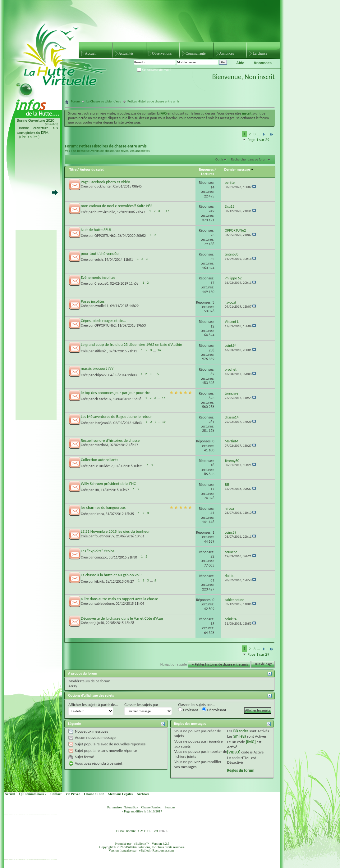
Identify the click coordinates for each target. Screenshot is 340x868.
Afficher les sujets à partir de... (93, 705)
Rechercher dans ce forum (249, 159)
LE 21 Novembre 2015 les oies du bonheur (115, 531)
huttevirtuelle (105, 212)
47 (163, 398)
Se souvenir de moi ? (154, 70)
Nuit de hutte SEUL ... (98, 230)
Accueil (91, 53)
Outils (219, 159)
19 (164, 422)
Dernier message (239, 170)
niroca (99, 514)
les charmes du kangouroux (103, 507)
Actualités (126, 53)
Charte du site (94, 794)
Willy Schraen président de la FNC (108, 484)
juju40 (99, 623)
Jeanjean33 (103, 423)
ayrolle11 (101, 306)
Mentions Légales (120, 794)
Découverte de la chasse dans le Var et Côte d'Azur (122, 618)
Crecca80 (101, 283)
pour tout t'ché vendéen (101, 253)
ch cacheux (103, 399)
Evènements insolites (98, 277)
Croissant (188, 710)
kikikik (99, 581)
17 (167, 211)
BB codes (241, 731)
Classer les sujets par (141, 705)
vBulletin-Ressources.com (156, 850)
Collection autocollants (99, 460)
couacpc (101, 557)
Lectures (208, 174)
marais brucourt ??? (97, 368)
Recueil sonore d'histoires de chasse (110, 440)
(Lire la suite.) (30, 137)
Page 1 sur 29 (258, 140)
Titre (73, 170)
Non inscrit (260, 77)
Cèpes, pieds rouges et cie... (103, 321)
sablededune (104, 604)
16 (159, 350)
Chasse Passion (151, 807)
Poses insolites (93, 301)
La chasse (260, 53)
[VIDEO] (234, 752)
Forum (75, 101)
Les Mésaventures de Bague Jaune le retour (116, 416)
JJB (97, 490)
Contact (56, 794)
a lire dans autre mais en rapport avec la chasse (119, 599)
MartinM (101, 445)
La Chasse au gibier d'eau (104, 101)
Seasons (170, 807)
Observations (162, 53)
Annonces (227, 53)
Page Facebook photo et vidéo (106, 182)
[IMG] (251, 742)
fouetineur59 (104, 536)
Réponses (206, 170)
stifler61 (101, 351)
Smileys (240, 736)
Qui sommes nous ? (33, 794)
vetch (99, 260)
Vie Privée (73, 794)
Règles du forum (241, 770)
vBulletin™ (142, 844)
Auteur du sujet (92, 170)
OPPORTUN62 (105, 236)
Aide (240, 63)
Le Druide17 (104, 466)
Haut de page (263, 665)
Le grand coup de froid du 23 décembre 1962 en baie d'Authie (131, 344)
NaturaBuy (131, 807)
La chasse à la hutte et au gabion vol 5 (112, 575)
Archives (143, 794)
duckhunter (103, 186)
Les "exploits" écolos (98, 551)
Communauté (196, 53)
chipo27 (101, 375)
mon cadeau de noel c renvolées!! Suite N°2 (117, 206)
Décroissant (214, 710)
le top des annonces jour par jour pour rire (116, 393)
